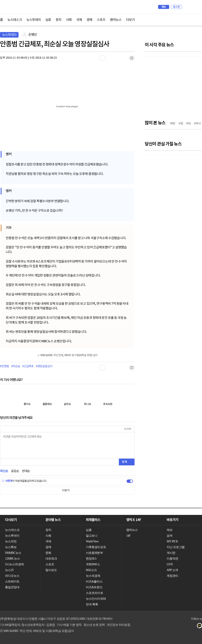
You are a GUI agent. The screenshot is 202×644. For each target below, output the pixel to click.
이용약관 (172, 559)
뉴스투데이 (34, 20)
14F (128, 536)
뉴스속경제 (93, 576)
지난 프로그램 (176, 547)
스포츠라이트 (95, 593)
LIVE (170, 564)
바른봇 (7, 481)
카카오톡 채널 (201, 626)
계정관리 (172, 576)
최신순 (4, 471)
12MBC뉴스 (12, 559)
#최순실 (16, 366)
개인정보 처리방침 (118, 625)
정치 (58, 20)
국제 (79, 20)
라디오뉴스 (12, 576)
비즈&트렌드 (94, 587)
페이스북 (187, 626)
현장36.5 (91, 559)
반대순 (26, 471)
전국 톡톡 (92, 604)
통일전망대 (12, 587)
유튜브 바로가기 (183, 20)
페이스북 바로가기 (191, 20)
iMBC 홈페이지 (198, 7)
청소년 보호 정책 (94, 625)
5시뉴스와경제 (14, 564)
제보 (164, 7)
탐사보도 (51, 570)
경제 (89, 20)
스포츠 (101, 20)
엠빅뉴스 (116, 20)
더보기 (130, 20)
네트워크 (51, 559)
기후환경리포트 (96, 547)
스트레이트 (12, 581)
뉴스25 (9, 570)
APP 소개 (172, 570)
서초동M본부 (94, 553)
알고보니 (92, 536)
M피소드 (91, 570)
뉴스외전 (11, 541)
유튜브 (180, 626)
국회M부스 (93, 564)
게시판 (171, 553)
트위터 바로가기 (199, 20)
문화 (48, 553)
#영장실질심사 (44, 366)
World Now (92, 541)
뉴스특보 (11, 547)
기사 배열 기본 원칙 (69, 625)
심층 (48, 20)
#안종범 (4, 366)
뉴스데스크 (15, 20)
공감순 (15, 471)
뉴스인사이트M (96, 599)
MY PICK (191, 7)
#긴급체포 (28, 366)
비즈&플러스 (94, 581)
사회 (69, 20)
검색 (186, 7)
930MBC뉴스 (13, 553)
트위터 (194, 626)
